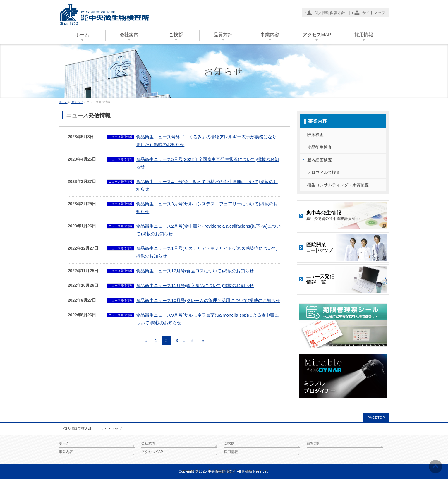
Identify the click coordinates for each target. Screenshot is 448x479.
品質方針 (314, 443)
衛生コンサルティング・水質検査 (338, 185)
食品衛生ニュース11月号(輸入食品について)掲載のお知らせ (195, 285)
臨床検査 (315, 135)
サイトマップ (111, 429)
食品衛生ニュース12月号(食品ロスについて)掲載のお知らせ (195, 271)
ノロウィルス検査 (324, 172)
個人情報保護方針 (78, 429)
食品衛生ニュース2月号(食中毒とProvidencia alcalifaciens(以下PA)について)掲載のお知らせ (208, 230)
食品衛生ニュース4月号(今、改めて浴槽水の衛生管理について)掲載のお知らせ (207, 185)
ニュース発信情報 (121, 137)
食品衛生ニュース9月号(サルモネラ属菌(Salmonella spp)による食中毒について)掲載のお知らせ (207, 319)
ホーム (64, 443)
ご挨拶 (229, 443)
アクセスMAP (152, 452)
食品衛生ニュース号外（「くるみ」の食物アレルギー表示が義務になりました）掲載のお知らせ (206, 141)
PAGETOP (376, 418)
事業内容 (317, 121)
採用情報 (231, 452)
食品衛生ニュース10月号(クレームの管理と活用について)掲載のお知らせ (208, 300)
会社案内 (148, 443)
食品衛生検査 (320, 147)
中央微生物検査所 (222, 471)
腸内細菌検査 (320, 160)
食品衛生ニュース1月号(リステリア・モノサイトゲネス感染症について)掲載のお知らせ (207, 252)
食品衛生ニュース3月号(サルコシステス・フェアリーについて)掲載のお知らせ (207, 208)
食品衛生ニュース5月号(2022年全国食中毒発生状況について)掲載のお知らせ (207, 163)
